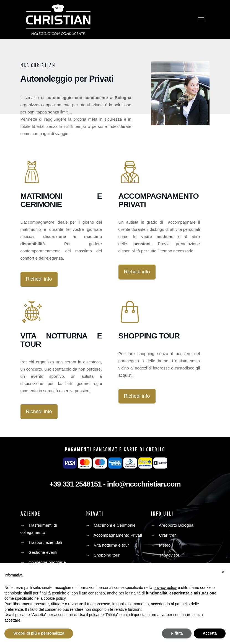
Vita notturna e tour (111, 545)
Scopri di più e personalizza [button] (39, 633)
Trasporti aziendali (45, 542)
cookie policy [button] (55, 598)
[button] (223, 572)
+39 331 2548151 (75, 484)
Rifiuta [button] (177, 633)
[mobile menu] (201, 19)
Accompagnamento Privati (118, 535)
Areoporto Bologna (176, 525)
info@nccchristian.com (144, 484)
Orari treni (168, 535)
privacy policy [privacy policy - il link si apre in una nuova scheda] (165, 588)
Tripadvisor (169, 555)
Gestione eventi (43, 552)
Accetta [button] (210, 633)
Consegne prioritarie (47, 562)
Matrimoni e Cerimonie (115, 525)
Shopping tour (107, 555)
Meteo (165, 545)
